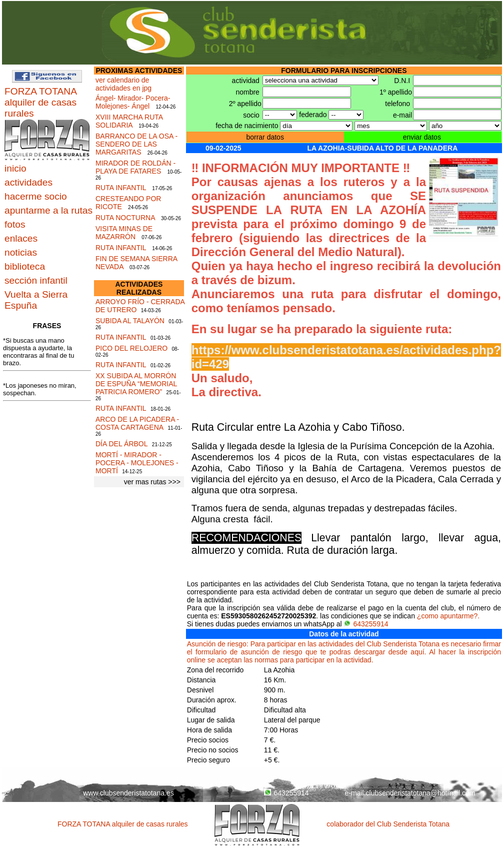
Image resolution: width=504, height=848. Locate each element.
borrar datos (265, 137)
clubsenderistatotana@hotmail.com (421, 793)
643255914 (366, 624)
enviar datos (422, 137)
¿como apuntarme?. (448, 616)
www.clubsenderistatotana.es (128, 793)
